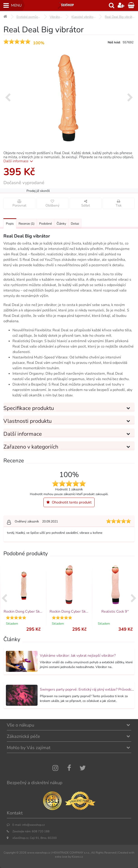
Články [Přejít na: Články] (61, 224)
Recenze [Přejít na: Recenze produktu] (26, 224)
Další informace (19, 161)
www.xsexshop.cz (39, 853)
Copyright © (11, 853)
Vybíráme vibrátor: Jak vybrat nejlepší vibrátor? (78, 656)
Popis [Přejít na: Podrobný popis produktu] (10, 224)
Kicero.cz (77, 857)
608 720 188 (41, 831)
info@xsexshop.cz (33, 825)
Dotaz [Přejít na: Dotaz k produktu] (75, 224)
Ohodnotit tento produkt (69, 502)
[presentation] (8, 98)
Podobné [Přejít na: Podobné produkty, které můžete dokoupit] (45, 224)
